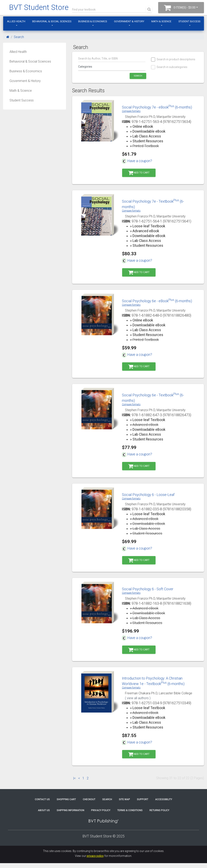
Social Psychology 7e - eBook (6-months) (157, 107)
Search (19, 37)
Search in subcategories (169, 67)
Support (143, 799)
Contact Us (42, 799)
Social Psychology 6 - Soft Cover (148, 589)
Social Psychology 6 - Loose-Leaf (148, 495)
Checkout (89, 799)
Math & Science (161, 21)
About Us (44, 810)
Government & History (129, 21)
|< (75, 778)
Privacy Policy (101, 810)
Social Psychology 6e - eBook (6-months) (157, 301)
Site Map (124, 799)
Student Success (189, 21)
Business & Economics (93, 21)
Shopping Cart (66, 799)
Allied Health (16, 21)
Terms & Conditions (130, 810)
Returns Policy (159, 810)
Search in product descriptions (173, 59)
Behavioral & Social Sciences (52, 21)
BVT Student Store (39, 7)
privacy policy (95, 856)
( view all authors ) (138, 698)
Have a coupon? (137, 161)
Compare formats (131, 111)
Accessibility (164, 799)
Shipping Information (70, 810)
